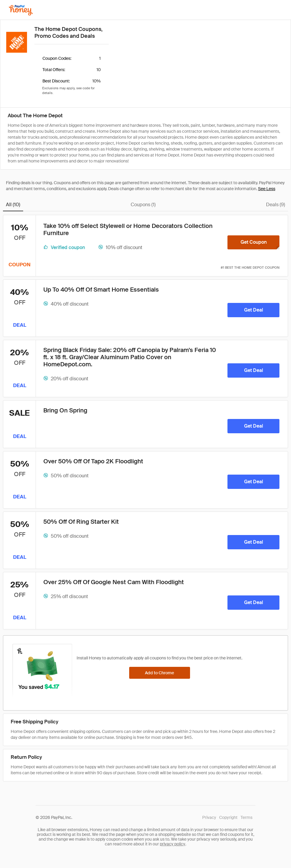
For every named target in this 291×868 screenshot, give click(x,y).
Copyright (228, 817)
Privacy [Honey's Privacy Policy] (209, 817)
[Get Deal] (253, 310)
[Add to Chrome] (160, 673)
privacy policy (173, 844)
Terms (246, 817)
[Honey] (21, 10)
